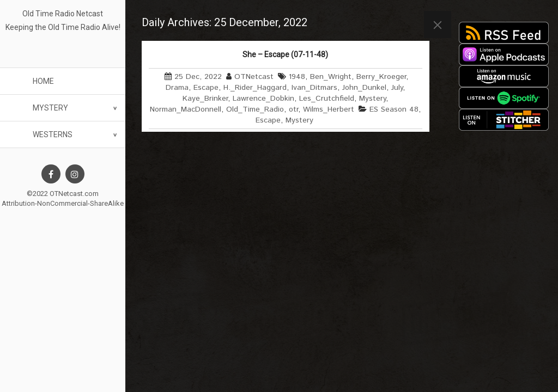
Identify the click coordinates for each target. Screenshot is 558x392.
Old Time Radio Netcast (63, 14)
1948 (297, 77)
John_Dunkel (364, 88)
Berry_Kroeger (381, 77)
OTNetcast (254, 77)
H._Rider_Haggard (255, 88)
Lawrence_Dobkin (263, 99)
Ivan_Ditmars (314, 88)
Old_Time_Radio (255, 109)
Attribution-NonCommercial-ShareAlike (63, 203)
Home (43, 81)
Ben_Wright (331, 77)
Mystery (50, 108)
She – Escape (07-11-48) (285, 54)
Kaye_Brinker (205, 99)
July (397, 88)
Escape (206, 88)
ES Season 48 (394, 109)
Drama (177, 88)
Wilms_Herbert (329, 109)
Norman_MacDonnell (186, 109)
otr (293, 109)
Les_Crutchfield (327, 99)
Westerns (53, 134)
